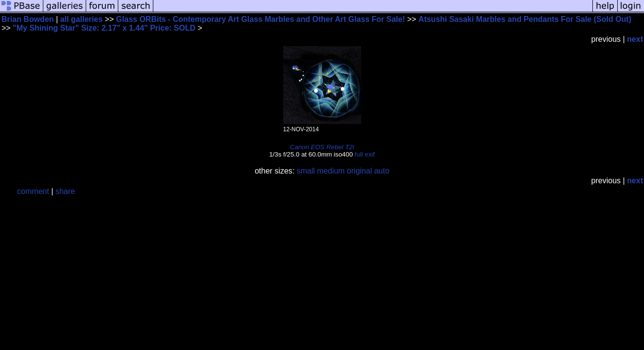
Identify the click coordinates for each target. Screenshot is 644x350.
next (635, 39)
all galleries (82, 19)
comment (33, 191)
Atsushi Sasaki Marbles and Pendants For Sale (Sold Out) (525, 19)
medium (331, 171)
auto (382, 171)
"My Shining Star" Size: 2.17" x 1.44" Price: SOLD (104, 28)
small (305, 171)
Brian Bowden (28, 19)
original (360, 171)
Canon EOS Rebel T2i (322, 147)
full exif (365, 154)
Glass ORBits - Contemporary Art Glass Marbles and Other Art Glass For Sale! (260, 19)
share (65, 191)
